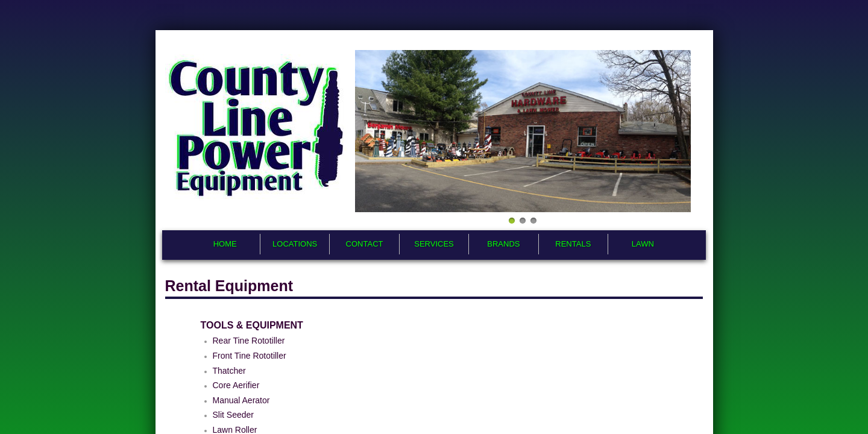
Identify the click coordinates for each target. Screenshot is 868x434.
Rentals (573, 244)
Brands (503, 244)
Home (225, 244)
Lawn (643, 244)
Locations (295, 244)
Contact (365, 244)
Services (434, 244)
